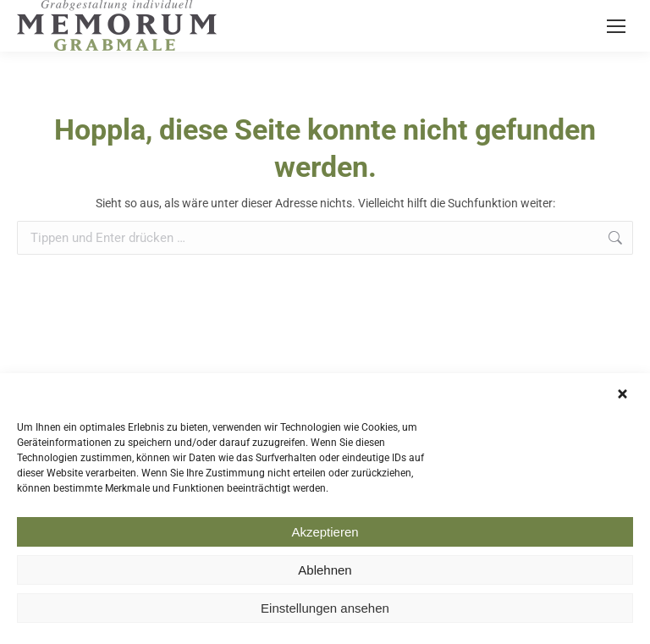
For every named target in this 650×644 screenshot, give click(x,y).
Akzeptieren (325, 534)
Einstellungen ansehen (325, 611)
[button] (625, 398)
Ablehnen (325, 572)
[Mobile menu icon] (616, 26)
